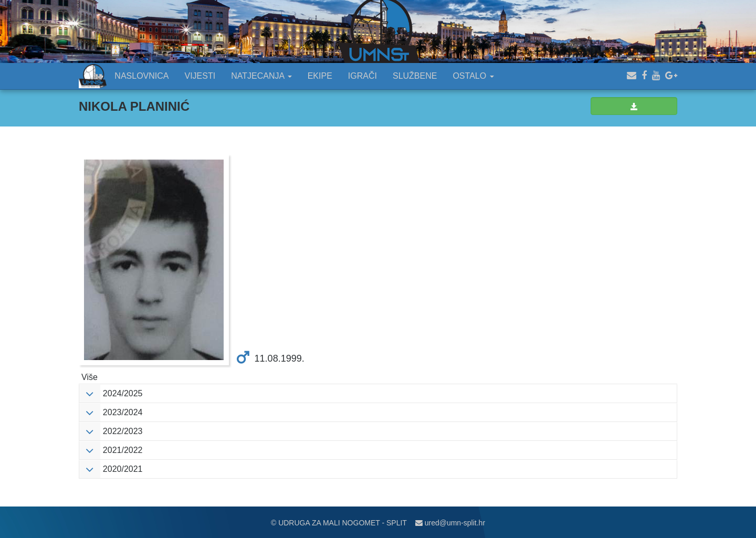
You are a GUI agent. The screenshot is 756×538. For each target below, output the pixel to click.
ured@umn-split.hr (450, 523)
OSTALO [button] (473, 76)
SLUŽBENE (415, 76)
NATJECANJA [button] (261, 76)
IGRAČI (363, 76)
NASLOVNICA (141, 76)
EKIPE (320, 76)
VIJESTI (200, 76)
